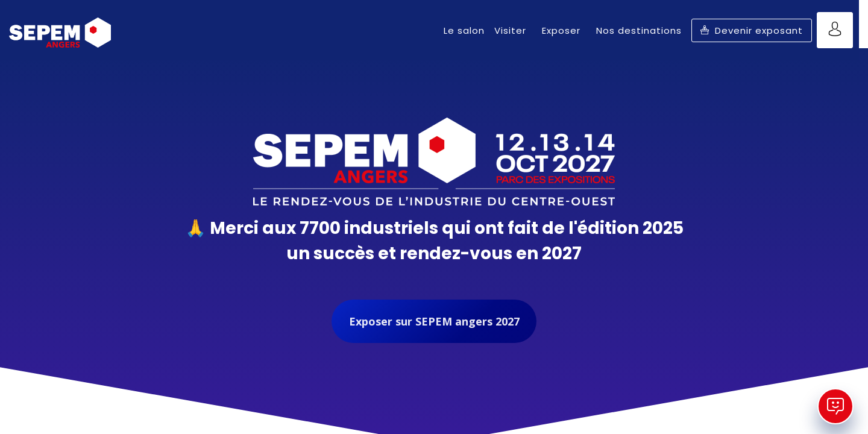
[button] (752, 30)
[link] (464, 30)
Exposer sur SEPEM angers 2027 (434, 321)
